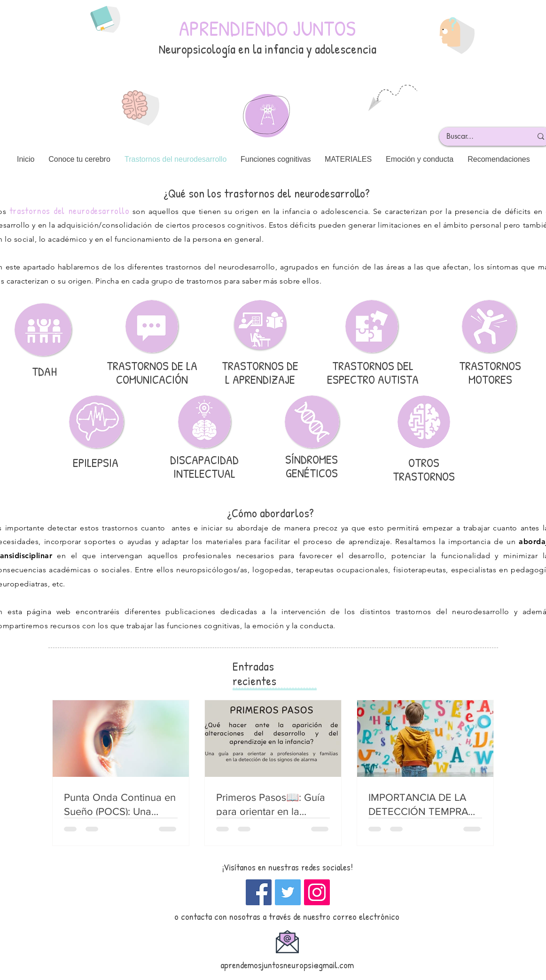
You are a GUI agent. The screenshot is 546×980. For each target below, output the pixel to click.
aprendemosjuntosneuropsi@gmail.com (287, 965)
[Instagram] (317, 892)
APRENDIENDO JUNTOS (267, 28)
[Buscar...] (482, 137)
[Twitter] (288, 892)
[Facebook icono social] (259, 892)
